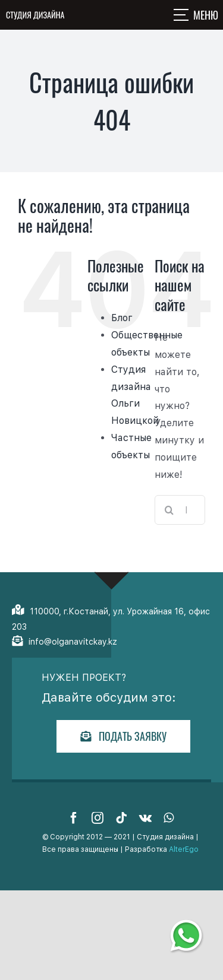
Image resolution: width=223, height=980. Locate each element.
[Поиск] (169, 510)
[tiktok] (121, 818)
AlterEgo (184, 849)
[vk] (145, 818)
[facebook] (74, 818)
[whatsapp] (169, 818)
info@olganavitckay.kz (73, 642)
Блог (122, 318)
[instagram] (98, 818)
